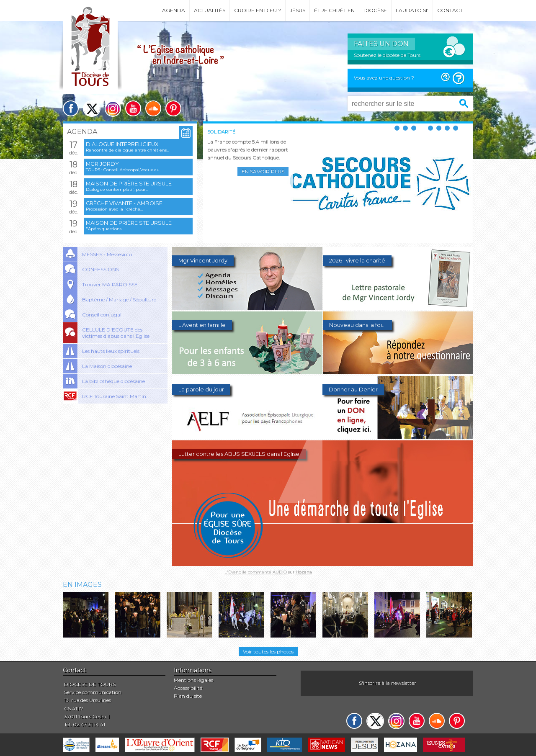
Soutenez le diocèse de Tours (387, 55)
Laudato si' (412, 10)
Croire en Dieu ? (258, 10)
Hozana (304, 572)
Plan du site (188, 696)
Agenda (174, 10)
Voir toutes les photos (268, 652)
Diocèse (375, 10)
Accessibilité (188, 688)
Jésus (298, 10)
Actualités (210, 10)
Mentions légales (193, 680)
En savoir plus (263, 171)
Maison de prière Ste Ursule (129, 184)
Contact (450, 10)
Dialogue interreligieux (122, 144)
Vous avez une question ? (384, 78)
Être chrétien (334, 10)
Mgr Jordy (102, 164)
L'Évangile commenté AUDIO (256, 572)
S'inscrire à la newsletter (388, 683)
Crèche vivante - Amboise (124, 203)
